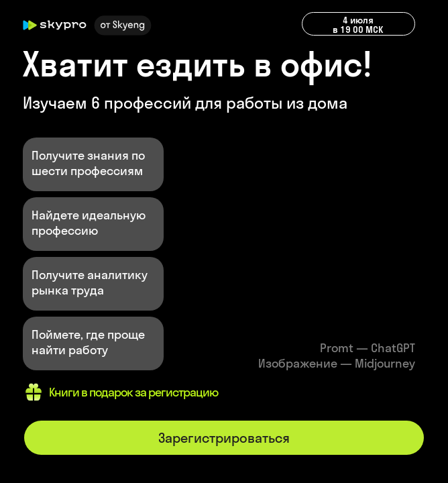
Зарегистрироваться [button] (224, 438)
